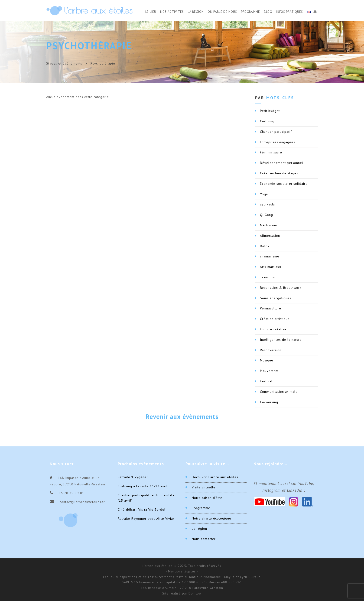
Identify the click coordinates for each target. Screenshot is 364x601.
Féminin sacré (271, 152)
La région (199, 529)
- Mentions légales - (182, 571)
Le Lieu (151, 12)
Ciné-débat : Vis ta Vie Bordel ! (143, 510)
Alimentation (270, 236)
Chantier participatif (276, 132)
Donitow (195, 593)
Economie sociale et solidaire (284, 184)
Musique (267, 360)
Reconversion (271, 350)
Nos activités (172, 12)
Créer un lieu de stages (279, 173)
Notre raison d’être (207, 498)
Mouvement (269, 371)
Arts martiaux (271, 267)
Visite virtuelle (204, 487)
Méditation (268, 225)
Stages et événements (64, 63)
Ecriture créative (273, 329)
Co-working (269, 402)
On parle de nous (222, 12)
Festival (266, 381)
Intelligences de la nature (281, 340)
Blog (268, 12)
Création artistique (275, 319)
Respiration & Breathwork (281, 288)
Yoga (264, 194)
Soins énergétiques (276, 298)
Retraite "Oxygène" (133, 477)
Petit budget (270, 111)
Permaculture (271, 308)
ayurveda (267, 204)
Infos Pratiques (289, 12)
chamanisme (270, 256)
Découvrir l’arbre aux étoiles (215, 477)
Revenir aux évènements (182, 417)
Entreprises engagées (278, 142)
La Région (196, 12)
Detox (265, 246)
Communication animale (279, 392)
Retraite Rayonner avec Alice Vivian (146, 519)
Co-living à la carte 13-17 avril (143, 486)
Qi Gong (266, 215)
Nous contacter (204, 539)
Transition (268, 277)
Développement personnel (282, 163)
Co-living (267, 121)
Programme (250, 12)
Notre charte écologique (211, 518)
